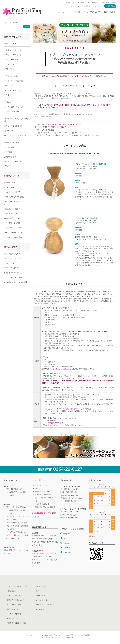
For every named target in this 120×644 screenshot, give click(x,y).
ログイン (98, 6)
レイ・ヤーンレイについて (14, 264)
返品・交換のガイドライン (16, 609)
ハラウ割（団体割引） (15, 614)
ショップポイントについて (14, 233)
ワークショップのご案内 (13, 283)
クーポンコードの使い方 (13, 238)
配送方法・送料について (15, 600)
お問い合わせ (110, 12)
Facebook (65, 543)
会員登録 (87, 6)
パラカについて (9, 269)
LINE (63, 538)
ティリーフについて (11, 273)
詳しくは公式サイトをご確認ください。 (93, 135)
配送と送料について (16, 550)
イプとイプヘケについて (13, 278)
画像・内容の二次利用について (47, 605)
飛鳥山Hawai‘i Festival (49, 125)
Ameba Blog (66, 552)
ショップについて (92, 12)
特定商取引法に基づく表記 (16, 623)
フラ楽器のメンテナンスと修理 (15, 288)
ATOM (42, 609)
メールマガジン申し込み (13, 243)
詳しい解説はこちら (73, 409)
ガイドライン (37, 560)
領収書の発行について (12, 224)
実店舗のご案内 (9, 188)
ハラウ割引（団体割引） (13, 229)
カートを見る (40, 595)
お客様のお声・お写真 (12, 259)
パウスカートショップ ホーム (17, 586)
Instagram (65, 534)
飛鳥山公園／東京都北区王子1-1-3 (70, 125)
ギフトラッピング (10, 219)
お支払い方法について (15, 595)
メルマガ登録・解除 (14, 605)
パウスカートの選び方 (12, 198)
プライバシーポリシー (44, 600)
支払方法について (43, 513)
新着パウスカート (11, 44)
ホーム (61, 12)
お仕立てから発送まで (12, 214)
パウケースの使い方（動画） (14, 202)
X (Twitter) (65, 548)
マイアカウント (74, 6)
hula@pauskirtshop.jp (62, 369)
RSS (37, 609)
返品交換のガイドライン (46, 553)
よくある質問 (9, 193)
